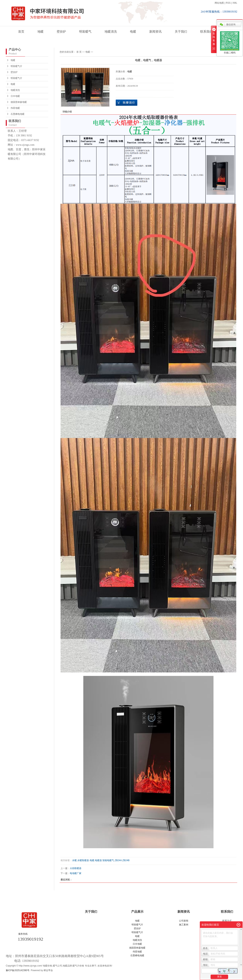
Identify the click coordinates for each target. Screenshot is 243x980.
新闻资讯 (155, 32)
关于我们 (181, 32)
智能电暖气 (108, 860)
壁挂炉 (61, 32)
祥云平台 (48, 970)
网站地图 (219, 3)
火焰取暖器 (76, 868)
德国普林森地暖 (19, 102)
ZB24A (118, 860)
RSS (228, 3)
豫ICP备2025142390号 (18, 970)
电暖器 (98, 860)
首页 (21, 32)
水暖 (74, 860)
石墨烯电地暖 (18, 114)
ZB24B (126, 860)
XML (235, 3)
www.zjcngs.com (25, 145)
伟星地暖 (15, 108)
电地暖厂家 (76, 873)
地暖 (40, 32)
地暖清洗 (111, 32)
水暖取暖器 (83, 860)
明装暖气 (85, 32)
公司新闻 (184, 921)
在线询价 (127, 103)
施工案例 (184, 925)
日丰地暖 (15, 96)
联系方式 (227, 921)
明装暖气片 (16, 66)
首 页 (79, 52)
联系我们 (206, 32)
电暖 (133, 32)
